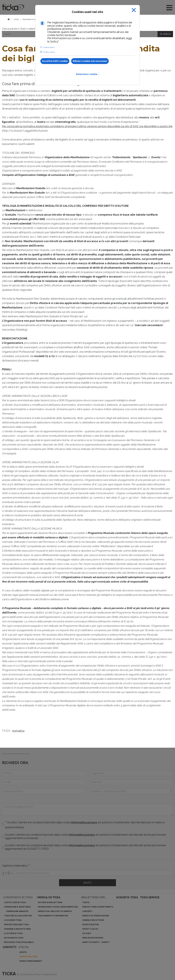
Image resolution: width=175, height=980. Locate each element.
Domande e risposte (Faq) (17, 929)
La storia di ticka (13, 933)
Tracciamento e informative (53, 916)
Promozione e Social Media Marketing (58, 907)
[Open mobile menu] (169, 8)
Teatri (86, 902)
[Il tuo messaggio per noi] (87, 810)
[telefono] (131, 782)
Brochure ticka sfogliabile (19, 942)
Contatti (9, 947)
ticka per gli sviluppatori (18, 916)
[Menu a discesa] (131, 791)
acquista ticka (127, 897)
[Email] (44, 782)
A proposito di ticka (18, 897)
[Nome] (44, 773)
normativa (18, 731)
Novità (23, 952)
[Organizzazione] (44, 791)
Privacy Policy (33, 974)
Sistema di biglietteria (50, 902)
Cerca (165, 34)
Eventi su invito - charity (96, 942)
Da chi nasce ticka (14, 938)
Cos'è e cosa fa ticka (15, 902)
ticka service (150, 897)
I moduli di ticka (49, 897)
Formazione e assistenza (17, 907)
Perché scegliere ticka (16, 925)
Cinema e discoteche (93, 920)
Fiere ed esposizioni (93, 938)
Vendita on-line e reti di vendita (55, 911)
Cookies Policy (49, 974)
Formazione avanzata (17, 911)
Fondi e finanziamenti (31, 961)
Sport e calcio (90, 929)
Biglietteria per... (94, 897)
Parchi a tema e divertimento (98, 907)
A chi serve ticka (13, 920)
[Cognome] (131, 773)
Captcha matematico (16, 866)
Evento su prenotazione (96, 916)
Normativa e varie (30, 19)
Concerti (87, 911)
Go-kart (87, 933)
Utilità (24, 947)
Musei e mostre (91, 925)
